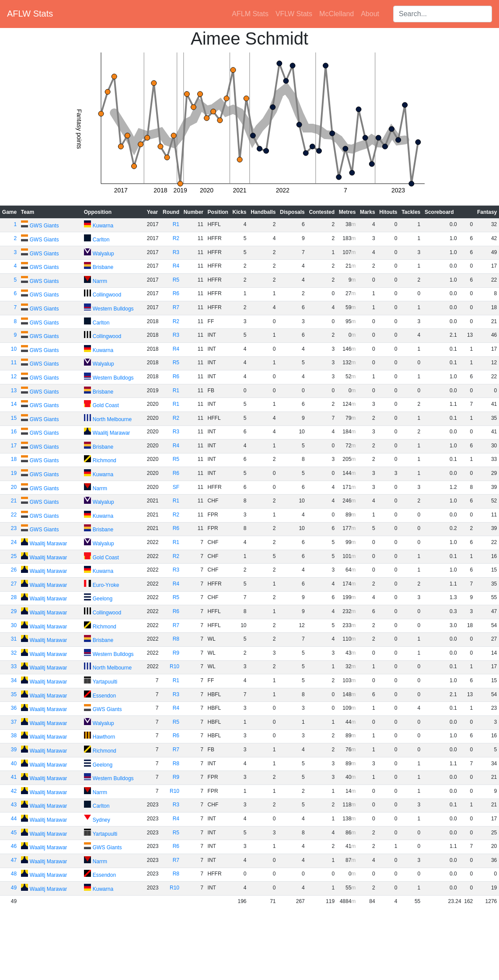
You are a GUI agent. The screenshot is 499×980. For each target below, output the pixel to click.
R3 (176, 252)
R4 (176, 266)
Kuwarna (103, 226)
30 (14, 625)
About (370, 14)
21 (14, 501)
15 (14, 418)
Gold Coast (106, 405)
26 (14, 570)
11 (14, 363)
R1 (176, 224)
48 (14, 874)
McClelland (337, 14)
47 (14, 860)
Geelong (103, 599)
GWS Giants (44, 226)
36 (14, 708)
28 (14, 597)
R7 (176, 307)
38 (14, 736)
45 (14, 833)
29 (14, 611)
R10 (174, 666)
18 (14, 459)
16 (14, 432)
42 (14, 791)
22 (14, 515)
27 (14, 584)
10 (14, 349)
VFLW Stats (294, 14)
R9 (176, 653)
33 (14, 666)
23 (14, 528)
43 (14, 805)
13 (14, 391)
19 (14, 473)
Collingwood (107, 295)
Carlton (101, 240)
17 (14, 446)
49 (14, 888)
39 (14, 750)
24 (14, 542)
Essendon (104, 696)
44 (14, 819)
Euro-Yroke (106, 585)
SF (176, 487)
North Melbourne (112, 419)
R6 (176, 293)
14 (14, 404)
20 (14, 487)
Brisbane (103, 267)
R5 (176, 280)
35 (14, 694)
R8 (176, 639)
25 (14, 556)
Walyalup (103, 254)
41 (14, 777)
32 (14, 653)
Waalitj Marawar (112, 433)
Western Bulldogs (113, 309)
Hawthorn (104, 737)
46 (14, 846)
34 (14, 680)
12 (14, 377)
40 (14, 764)
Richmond (105, 460)
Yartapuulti (105, 682)
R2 (176, 238)
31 (14, 639)
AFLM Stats (250, 14)
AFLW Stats (30, 14)
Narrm (100, 281)
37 (14, 722)
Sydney (101, 820)
